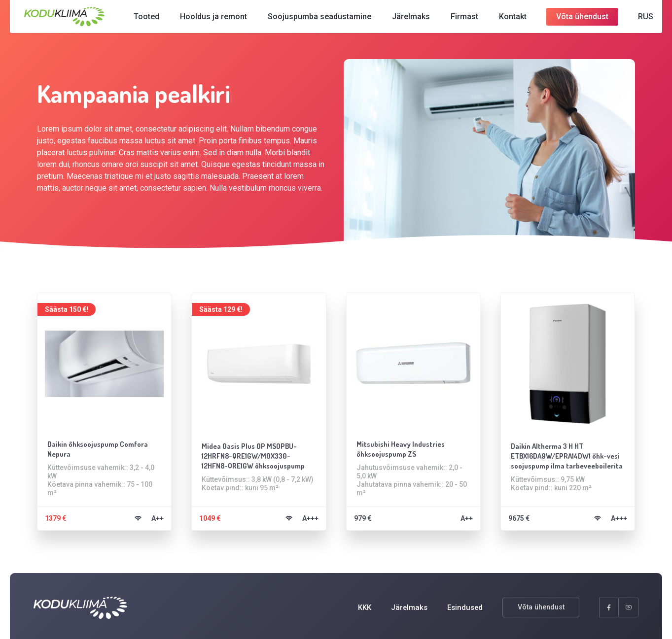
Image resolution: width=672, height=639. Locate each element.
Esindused (464, 607)
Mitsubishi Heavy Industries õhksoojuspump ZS (404, 446)
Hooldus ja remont (211, 19)
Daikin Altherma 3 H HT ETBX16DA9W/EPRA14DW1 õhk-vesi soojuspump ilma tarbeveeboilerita (564, 455)
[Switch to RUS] (630, 20)
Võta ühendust (570, 18)
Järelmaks (400, 19)
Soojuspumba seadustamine (312, 19)
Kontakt (502, 19)
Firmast (454, 19)
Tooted (145, 19)
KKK (360, 607)
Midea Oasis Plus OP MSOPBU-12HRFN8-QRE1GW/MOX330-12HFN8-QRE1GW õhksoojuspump (259, 454)
